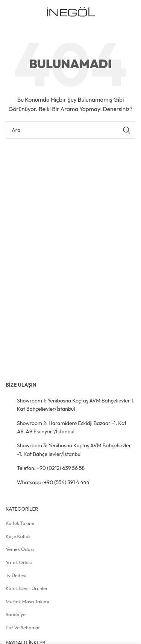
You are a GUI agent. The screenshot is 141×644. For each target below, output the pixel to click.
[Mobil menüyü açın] (123, 12)
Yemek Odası (20, 549)
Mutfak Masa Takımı (27, 601)
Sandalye (16, 614)
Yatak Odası (19, 562)
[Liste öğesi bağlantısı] (70, 405)
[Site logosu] (70, 12)
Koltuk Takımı (20, 523)
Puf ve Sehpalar (23, 627)
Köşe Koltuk (18, 536)
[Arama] (70, 130)
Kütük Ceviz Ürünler (27, 588)
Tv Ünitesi (16, 575)
